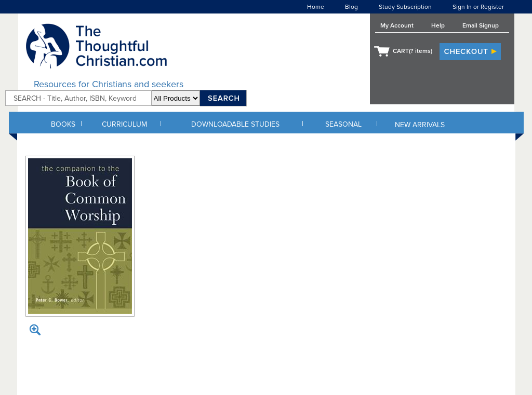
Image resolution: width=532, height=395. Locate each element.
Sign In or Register (478, 7)
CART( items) (413, 51)
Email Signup (481, 25)
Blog (351, 7)
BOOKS (63, 124)
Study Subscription (405, 7)
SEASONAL (343, 124)
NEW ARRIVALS (420, 125)
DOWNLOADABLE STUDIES (235, 124)
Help (438, 25)
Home (316, 7)
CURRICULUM (124, 124)
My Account (397, 25)
